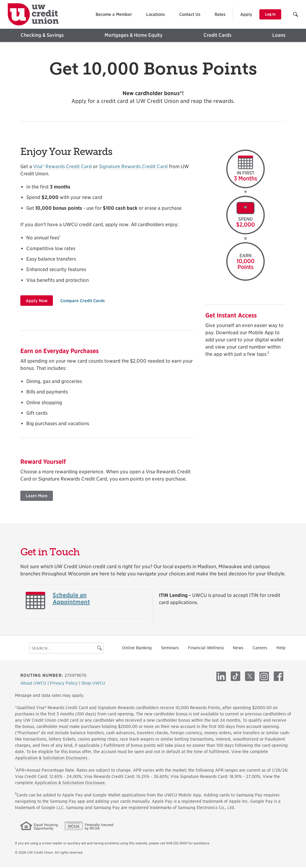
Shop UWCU (93, 684)
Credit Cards (217, 35)
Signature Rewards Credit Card (133, 168)
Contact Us (190, 14)
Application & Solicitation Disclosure (69, 784)
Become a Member (114, 14)
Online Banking (137, 649)
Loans (279, 35)
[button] (296, 15)
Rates (220, 14)
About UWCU (34, 684)
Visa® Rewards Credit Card (62, 168)
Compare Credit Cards (83, 302)
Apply (246, 14)
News (238, 649)
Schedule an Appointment (71, 600)
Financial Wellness (206, 649)
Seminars (170, 649)
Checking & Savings (42, 35)
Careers (260, 649)
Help (281, 649)
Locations (156, 14)
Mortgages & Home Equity (134, 35)
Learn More (37, 497)
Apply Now (37, 302)
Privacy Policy (64, 684)
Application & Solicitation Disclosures (51, 759)
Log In (270, 14)
